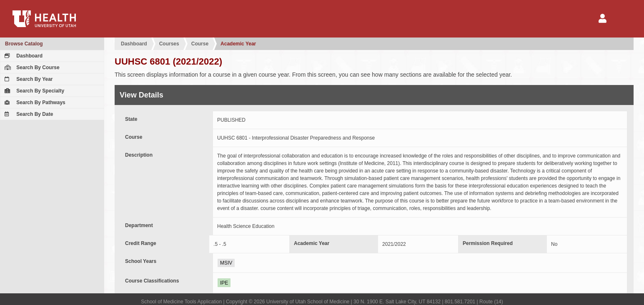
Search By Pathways (34, 102)
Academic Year (238, 44)
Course (200, 44)
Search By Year (28, 79)
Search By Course (31, 67)
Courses (169, 44)
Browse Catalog (24, 44)
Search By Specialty (33, 91)
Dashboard (23, 56)
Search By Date (28, 114)
